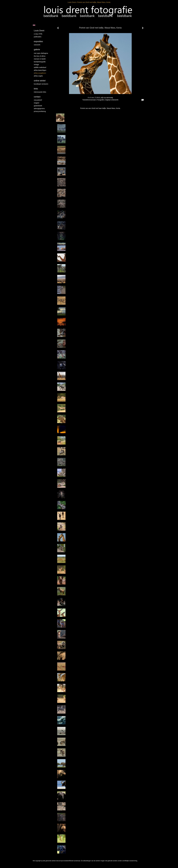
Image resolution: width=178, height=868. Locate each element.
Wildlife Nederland (40, 67)
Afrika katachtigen (40, 70)
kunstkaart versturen (41, 84)
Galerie (37, 49)
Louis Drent (72, 2)
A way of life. (38, 34)
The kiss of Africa (40, 56)
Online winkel (40, 81)
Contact (37, 97)
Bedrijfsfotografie (40, 62)
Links (36, 89)
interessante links (40, 92)
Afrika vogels (38, 76)
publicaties (38, 37)
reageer (37, 103)
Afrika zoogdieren (40, 73)
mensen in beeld (40, 59)
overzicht (37, 45)
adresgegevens (39, 109)
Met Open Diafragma (41, 53)
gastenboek (38, 106)
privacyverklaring (40, 111)
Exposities (38, 41)
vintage (36, 65)
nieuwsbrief (38, 100)
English (34, 25)
